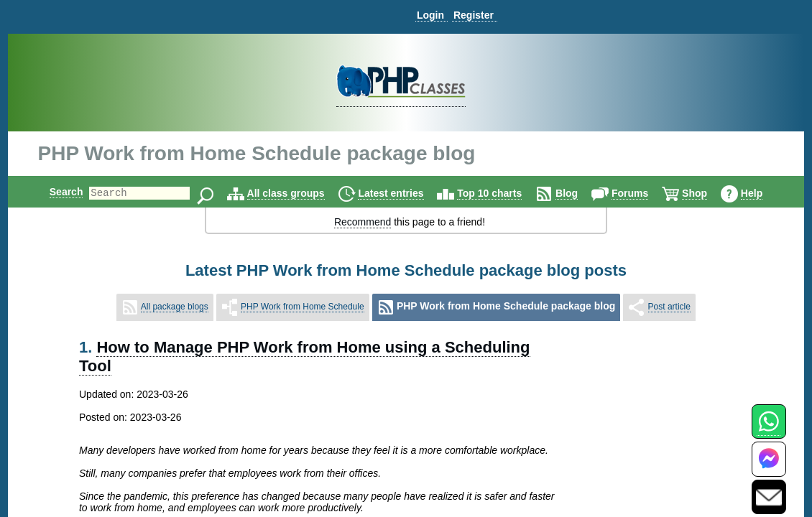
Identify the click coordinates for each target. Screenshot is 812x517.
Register (474, 15)
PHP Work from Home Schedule (303, 307)
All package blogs (175, 307)
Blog (579, 193)
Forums (642, 193)
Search (54, 192)
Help (764, 193)
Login (430, 15)
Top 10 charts (502, 193)
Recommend (363, 222)
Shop (707, 193)
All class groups (298, 193)
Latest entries (403, 193)
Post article (669, 307)
